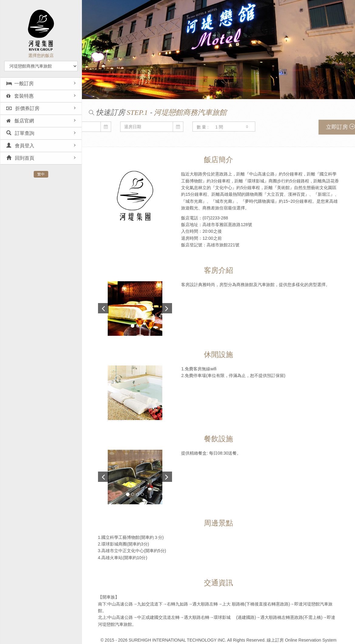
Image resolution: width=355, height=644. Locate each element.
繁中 (41, 174)
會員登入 (20, 146)
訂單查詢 (20, 133)
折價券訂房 (23, 108)
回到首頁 (20, 158)
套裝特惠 (20, 96)
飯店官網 (20, 121)
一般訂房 (20, 83)
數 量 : (117, 127)
